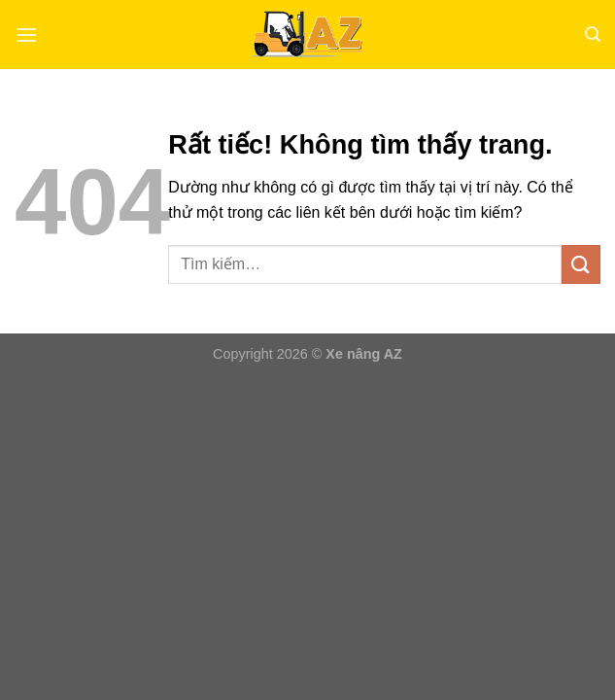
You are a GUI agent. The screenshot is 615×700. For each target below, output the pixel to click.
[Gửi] (581, 264)
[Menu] (26, 35)
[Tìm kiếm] (593, 35)
